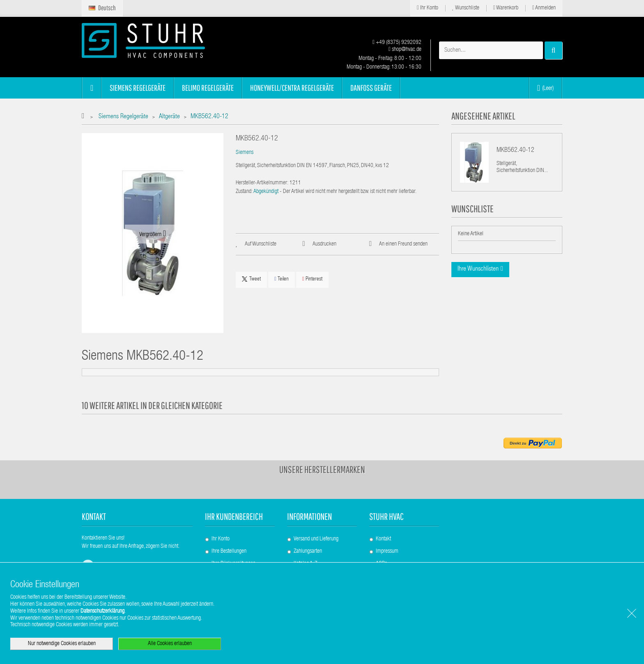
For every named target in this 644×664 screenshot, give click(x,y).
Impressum (387, 551)
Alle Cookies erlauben (170, 644)
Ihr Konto (428, 8)
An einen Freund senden (403, 244)
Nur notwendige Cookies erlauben (62, 644)
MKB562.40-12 (515, 151)
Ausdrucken (324, 244)
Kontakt (383, 539)
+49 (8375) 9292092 (397, 43)
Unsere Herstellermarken (322, 469)
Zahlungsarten (308, 551)
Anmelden (544, 8)
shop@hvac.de (405, 50)
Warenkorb (506, 8)
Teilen (282, 279)
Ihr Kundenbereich (234, 516)
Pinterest (312, 279)
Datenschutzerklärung (102, 611)
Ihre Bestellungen (229, 551)
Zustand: (244, 192)
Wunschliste (466, 8)
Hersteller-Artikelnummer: (262, 183)
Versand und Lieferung (316, 539)
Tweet (251, 279)
